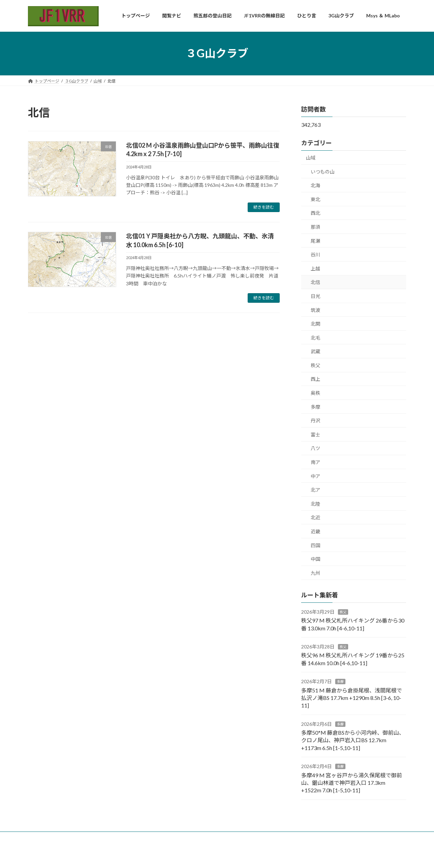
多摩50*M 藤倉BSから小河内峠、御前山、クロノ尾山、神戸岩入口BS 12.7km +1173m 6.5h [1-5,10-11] (353, 740)
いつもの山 (323, 171)
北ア (315, 490)
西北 (315, 213)
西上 (315, 379)
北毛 (315, 337)
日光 (315, 296)
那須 (315, 227)
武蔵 (315, 351)
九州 (315, 573)
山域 (311, 157)
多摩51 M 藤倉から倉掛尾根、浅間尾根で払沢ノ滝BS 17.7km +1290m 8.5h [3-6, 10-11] (352, 698)
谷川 (315, 255)
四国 (315, 545)
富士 (315, 434)
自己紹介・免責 (87, 838)
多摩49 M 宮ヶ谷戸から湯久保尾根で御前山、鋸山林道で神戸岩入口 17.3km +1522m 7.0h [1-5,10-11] (352, 782)
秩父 (315, 365)
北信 (315, 282)
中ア (315, 476)
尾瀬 (315, 241)
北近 (315, 517)
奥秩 (315, 393)
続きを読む (264, 207)
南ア (315, 462)
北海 (315, 185)
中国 (315, 559)
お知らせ (156, 838)
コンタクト (124, 838)
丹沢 (315, 421)
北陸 (315, 503)
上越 (315, 268)
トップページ (47, 838)
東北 (315, 199)
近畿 (315, 531)
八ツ (315, 448)
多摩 (315, 407)
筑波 (315, 310)
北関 (315, 324)
